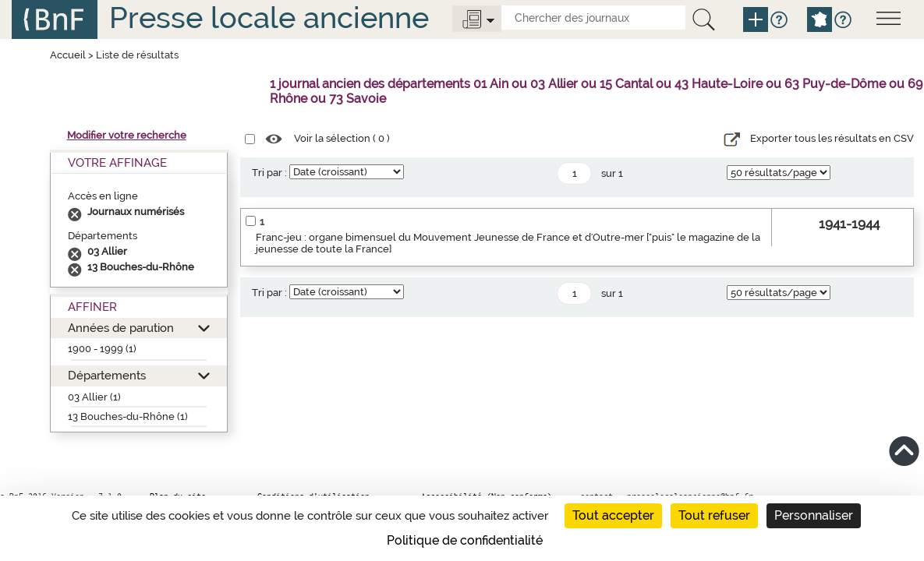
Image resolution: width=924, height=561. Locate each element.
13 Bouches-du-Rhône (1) (128, 416)
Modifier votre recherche (127, 135)
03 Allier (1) (94, 397)
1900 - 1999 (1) (102, 349)
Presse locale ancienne (269, 18)
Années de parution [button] (121, 328)
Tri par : (269, 173)
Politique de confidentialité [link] (465, 540)
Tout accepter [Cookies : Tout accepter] (613, 515)
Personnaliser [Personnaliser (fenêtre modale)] (814, 515)
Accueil (68, 55)
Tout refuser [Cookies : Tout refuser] (714, 515)
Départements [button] (107, 375)
